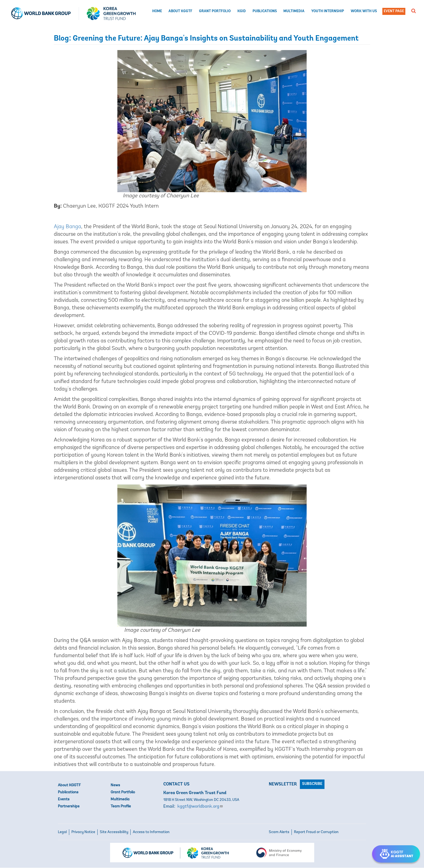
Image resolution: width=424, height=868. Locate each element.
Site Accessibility (114, 832)
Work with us (364, 11)
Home (157, 11)
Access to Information (151, 832)
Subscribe (312, 784)
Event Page (394, 11)
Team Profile (121, 806)
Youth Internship (328, 11)
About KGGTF (180, 11)
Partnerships (69, 806)
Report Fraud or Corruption (316, 832)
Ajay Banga (67, 227)
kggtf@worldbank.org (200, 807)
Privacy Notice (83, 832)
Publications (265, 11)
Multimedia (294, 11)
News (115, 785)
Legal (62, 832)
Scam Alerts (279, 832)
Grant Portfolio (215, 11)
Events (64, 799)
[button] (414, 11)
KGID (242, 11)
